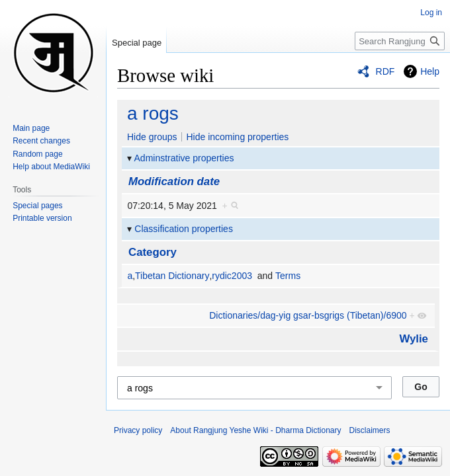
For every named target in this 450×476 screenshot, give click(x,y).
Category (153, 252)
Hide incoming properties (237, 137)
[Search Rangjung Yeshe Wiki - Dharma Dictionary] (400, 41)
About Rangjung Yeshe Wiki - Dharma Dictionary (255, 430)
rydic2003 (232, 276)
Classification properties (184, 229)
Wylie (414, 339)
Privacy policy (138, 430)
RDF (385, 71)
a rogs (153, 113)
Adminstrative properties (184, 158)
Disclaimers (370, 430)
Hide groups (152, 137)
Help (430, 71)
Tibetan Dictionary (172, 276)
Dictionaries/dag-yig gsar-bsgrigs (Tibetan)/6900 (308, 315)
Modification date (174, 181)
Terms (288, 276)
